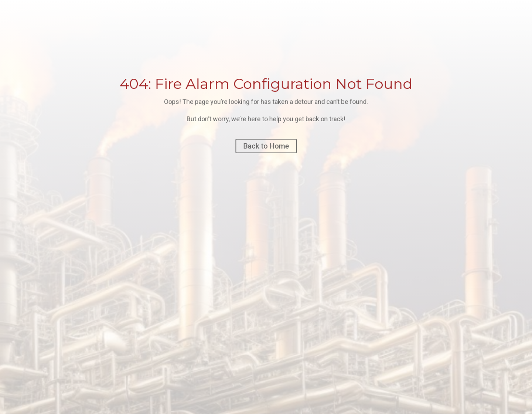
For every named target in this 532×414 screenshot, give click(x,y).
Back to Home (266, 146)
